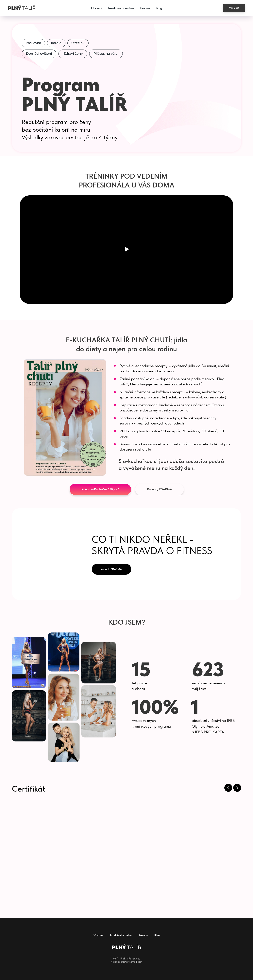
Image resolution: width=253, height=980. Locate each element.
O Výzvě (97, 8)
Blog (159, 8)
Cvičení (145, 8)
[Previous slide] (228, 788)
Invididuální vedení (121, 8)
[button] (100, 489)
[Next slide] (237, 788)
